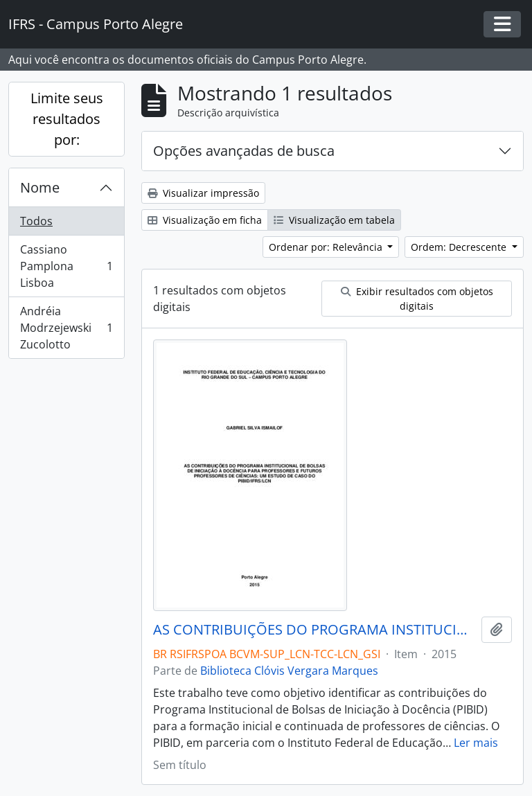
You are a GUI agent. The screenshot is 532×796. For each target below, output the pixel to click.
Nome (40, 187)
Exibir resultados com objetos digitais (417, 299)
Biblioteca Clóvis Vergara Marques (289, 671)
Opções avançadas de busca (244, 151)
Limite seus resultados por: (67, 119)
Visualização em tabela (334, 220)
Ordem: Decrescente (460, 247)
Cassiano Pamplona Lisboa (66, 266)
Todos (36, 221)
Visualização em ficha (205, 220)
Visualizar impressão (203, 193)
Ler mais (476, 743)
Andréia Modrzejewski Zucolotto (66, 328)
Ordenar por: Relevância (327, 247)
